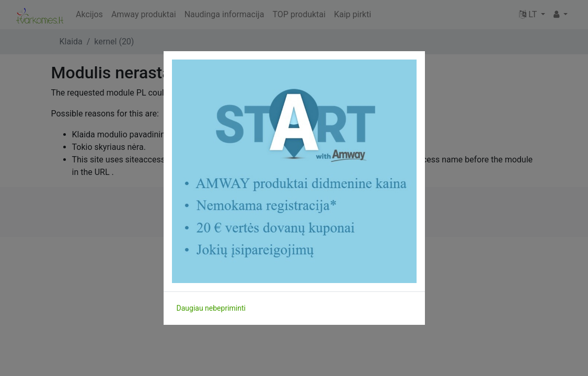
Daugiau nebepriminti (211, 308)
